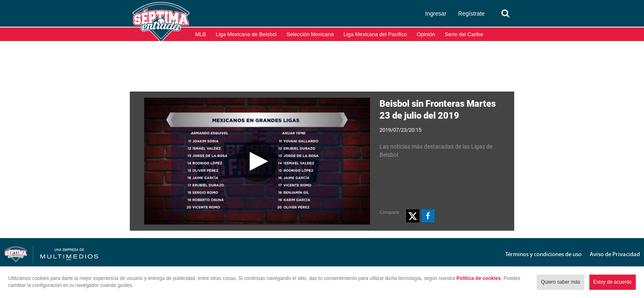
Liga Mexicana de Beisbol (246, 34)
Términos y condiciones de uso (543, 254)
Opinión (426, 34)
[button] (413, 216)
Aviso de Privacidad (615, 254)
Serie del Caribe (464, 34)
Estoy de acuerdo (613, 282)
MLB (201, 34)
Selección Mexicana (310, 34)
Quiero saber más (560, 282)
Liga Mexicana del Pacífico (375, 34)
